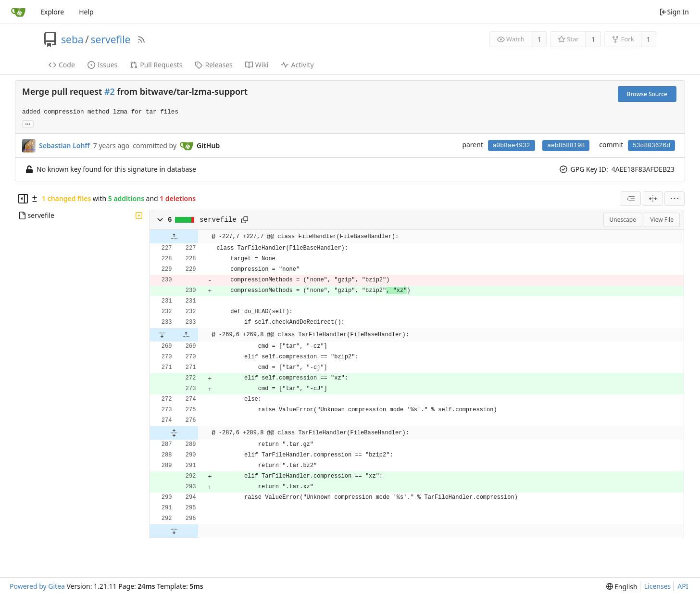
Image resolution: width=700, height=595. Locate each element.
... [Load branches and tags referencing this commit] (28, 123)
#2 (110, 91)
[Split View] (653, 199)
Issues (102, 65)
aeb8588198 (566, 146)
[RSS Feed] (141, 39)
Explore (52, 12)
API (683, 586)
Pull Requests (156, 65)
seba (72, 39)
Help (86, 12)
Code (62, 65)
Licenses (658, 586)
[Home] (18, 12)
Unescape (623, 220)
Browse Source (647, 94)
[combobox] (631, 199)
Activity (297, 65)
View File (662, 220)
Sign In (674, 12)
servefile (110, 39)
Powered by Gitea (37, 586)
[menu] (675, 199)
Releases (213, 65)
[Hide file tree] (23, 199)
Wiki (257, 65)
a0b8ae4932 (512, 146)
